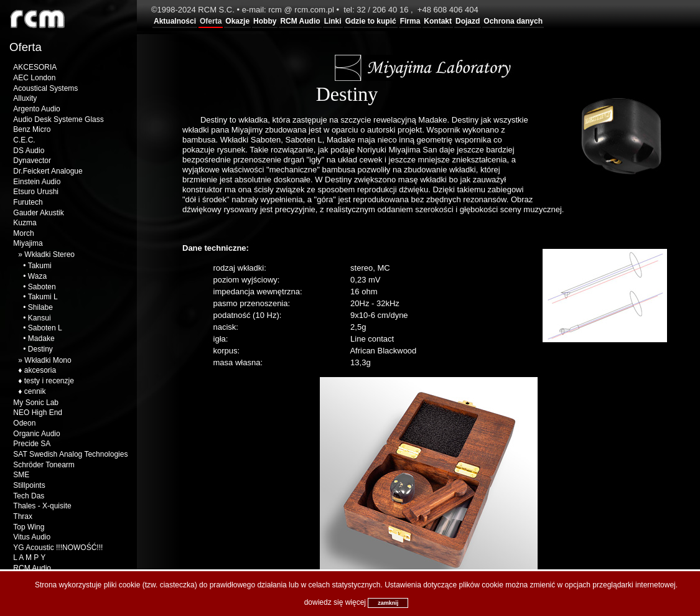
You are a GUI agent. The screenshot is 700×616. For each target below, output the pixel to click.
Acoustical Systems (45, 88)
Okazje (237, 21)
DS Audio (29, 151)
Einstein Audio (37, 182)
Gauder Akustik (38, 213)
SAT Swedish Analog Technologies (70, 454)
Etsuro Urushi (36, 192)
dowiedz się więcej (335, 602)
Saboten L (45, 328)
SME (21, 475)
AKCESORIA (35, 67)
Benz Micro (32, 129)
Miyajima (28, 243)
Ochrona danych (513, 21)
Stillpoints (29, 485)
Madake (41, 338)
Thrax (23, 516)
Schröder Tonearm (44, 465)
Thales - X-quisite (42, 506)
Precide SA (32, 444)
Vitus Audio (32, 537)
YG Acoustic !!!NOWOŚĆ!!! (58, 548)
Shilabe (40, 307)
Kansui (40, 318)
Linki (333, 21)
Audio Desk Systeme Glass (58, 119)
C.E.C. (24, 140)
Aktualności (175, 21)
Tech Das (29, 496)
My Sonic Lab (36, 403)
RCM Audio (300, 21)
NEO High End (38, 413)
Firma (410, 21)
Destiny (40, 349)
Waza (37, 276)
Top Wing (29, 527)
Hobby (265, 21)
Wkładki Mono (48, 360)
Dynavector (32, 161)
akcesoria (40, 370)
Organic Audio (36, 434)
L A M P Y (29, 558)
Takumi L (43, 297)
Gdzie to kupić (371, 21)
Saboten (42, 287)
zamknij (388, 603)
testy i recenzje (49, 381)
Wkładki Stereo (49, 254)
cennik (35, 391)
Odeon (24, 423)
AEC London (34, 78)
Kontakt (438, 21)
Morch (23, 233)
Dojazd (468, 21)
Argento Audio (36, 109)
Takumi (40, 266)
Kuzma (25, 223)
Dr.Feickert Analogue (48, 171)
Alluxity (25, 98)
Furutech (28, 202)
